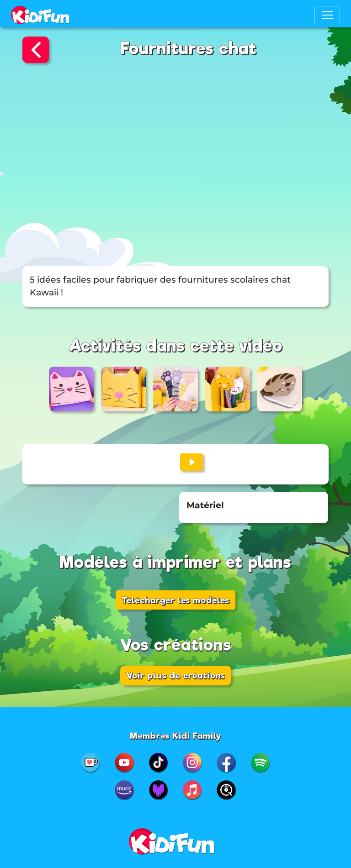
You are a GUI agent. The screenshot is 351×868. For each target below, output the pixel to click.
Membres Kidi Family (176, 736)
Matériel (205, 505)
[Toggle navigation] (327, 15)
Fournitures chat (189, 49)
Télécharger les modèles (175, 600)
